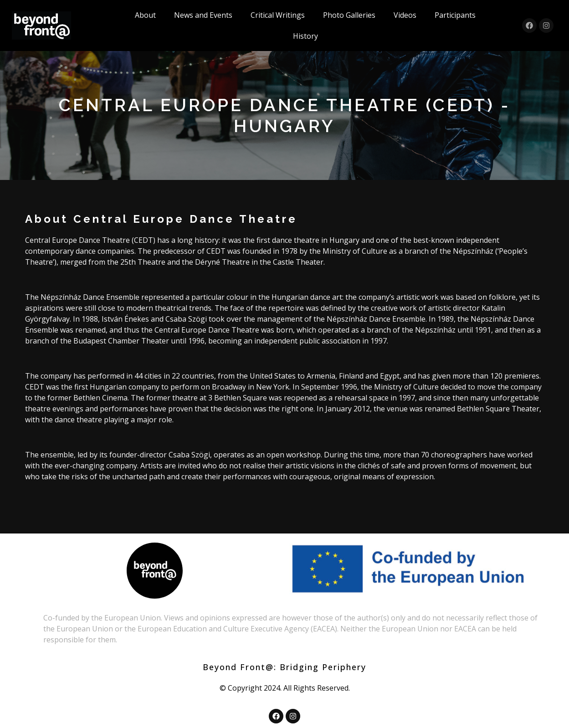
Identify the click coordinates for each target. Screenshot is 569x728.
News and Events (203, 15)
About (145, 15)
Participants (455, 15)
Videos (405, 15)
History (305, 36)
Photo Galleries (349, 15)
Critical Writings (278, 15)
